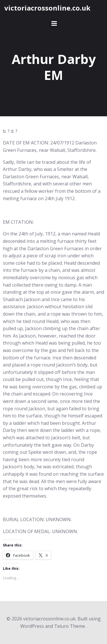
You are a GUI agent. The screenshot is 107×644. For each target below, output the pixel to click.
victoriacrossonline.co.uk (47, 8)
